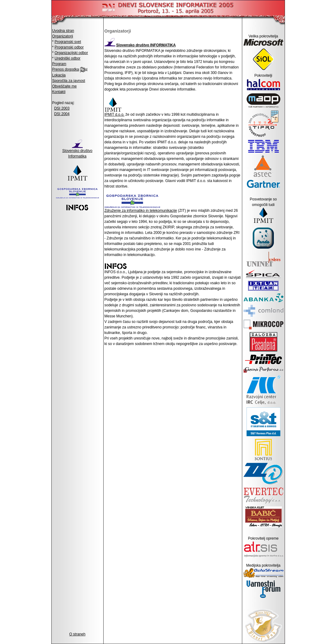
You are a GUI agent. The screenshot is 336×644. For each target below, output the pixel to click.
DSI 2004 (62, 114)
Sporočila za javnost (69, 81)
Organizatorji (63, 36)
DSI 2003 (62, 108)
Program (59, 64)
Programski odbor (69, 47)
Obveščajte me (65, 86)
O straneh (77, 634)
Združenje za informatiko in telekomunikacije (141, 211)
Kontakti (59, 92)
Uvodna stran (63, 31)
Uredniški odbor (68, 58)
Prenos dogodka (66, 69)
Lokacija (59, 75)
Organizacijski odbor (71, 53)
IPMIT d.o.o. (115, 114)
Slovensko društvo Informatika (77, 151)
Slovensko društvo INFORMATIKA (146, 45)
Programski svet (68, 42)
